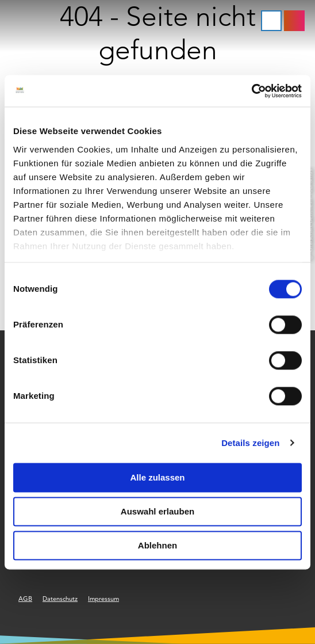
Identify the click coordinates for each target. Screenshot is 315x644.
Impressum (103, 599)
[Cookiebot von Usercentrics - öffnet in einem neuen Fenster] (251, 91)
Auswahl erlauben (157, 511)
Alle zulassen (157, 477)
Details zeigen (250, 443)
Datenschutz (60, 599)
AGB (25, 599)
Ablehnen (157, 545)
